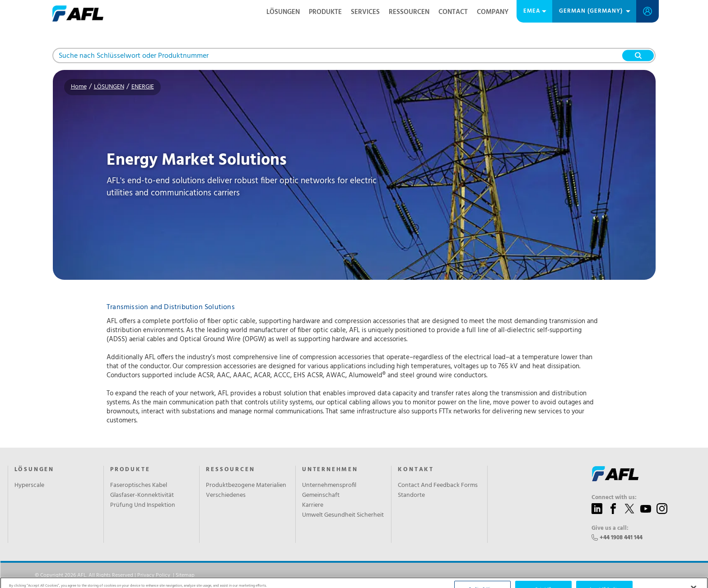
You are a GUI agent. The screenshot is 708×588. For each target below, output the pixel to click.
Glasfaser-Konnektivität (142, 495)
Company (493, 12)
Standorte (411, 495)
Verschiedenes (226, 495)
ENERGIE (143, 87)
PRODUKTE (325, 12)
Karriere (313, 505)
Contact (453, 12)
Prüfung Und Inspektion (143, 505)
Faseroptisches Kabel (139, 486)
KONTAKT (416, 470)
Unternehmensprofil (329, 486)
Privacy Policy (154, 575)
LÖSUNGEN (283, 12)
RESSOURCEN (409, 12)
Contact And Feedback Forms (438, 486)
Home (79, 87)
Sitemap (185, 575)
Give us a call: (610, 528)
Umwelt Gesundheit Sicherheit (343, 515)
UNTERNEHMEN (330, 470)
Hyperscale (29, 486)
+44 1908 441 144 (621, 538)
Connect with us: (614, 498)
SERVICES (365, 12)
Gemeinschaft (321, 495)
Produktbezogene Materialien (246, 486)
